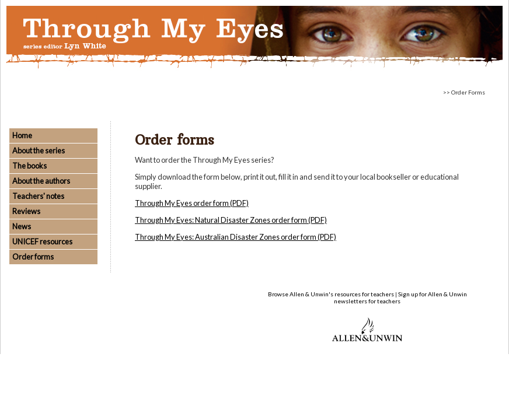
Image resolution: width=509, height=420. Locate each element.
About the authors (41, 181)
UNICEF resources (42, 242)
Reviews (26, 211)
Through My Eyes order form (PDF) (192, 203)
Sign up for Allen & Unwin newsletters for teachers (400, 297)
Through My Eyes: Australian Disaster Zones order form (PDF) (236, 237)
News (22, 226)
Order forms (33, 257)
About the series (39, 150)
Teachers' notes (38, 196)
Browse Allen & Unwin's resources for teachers (331, 294)
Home (22, 135)
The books (29, 166)
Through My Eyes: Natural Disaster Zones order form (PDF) (231, 220)
